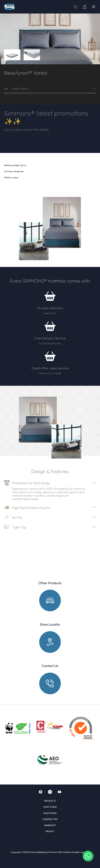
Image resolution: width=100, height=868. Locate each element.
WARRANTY (50, 825)
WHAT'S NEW (50, 807)
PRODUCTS (50, 801)
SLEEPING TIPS (50, 819)
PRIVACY (50, 831)
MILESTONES (50, 813)
